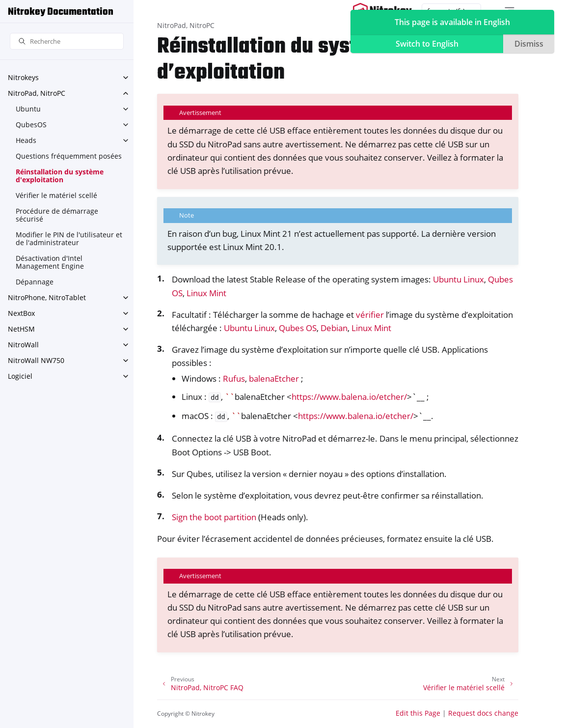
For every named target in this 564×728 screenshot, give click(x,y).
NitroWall (23, 345)
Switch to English (427, 44)
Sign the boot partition (214, 517)
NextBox (21, 313)
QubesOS (31, 125)
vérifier (370, 315)
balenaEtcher (274, 378)
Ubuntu (28, 109)
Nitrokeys (23, 77)
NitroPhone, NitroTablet (47, 297)
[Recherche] (67, 42)
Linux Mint (206, 293)
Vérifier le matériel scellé (56, 195)
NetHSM (21, 329)
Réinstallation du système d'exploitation (60, 176)
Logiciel (20, 376)
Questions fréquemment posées (69, 156)
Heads (26, 140)
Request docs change (483, 713)
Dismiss (529, 44)
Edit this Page (418, 713)
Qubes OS (298, 328)
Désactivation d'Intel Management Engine (50, 262)
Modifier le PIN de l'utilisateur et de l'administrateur (69, 238)
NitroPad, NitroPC (37, 93)
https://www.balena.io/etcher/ (349, 397)
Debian (334, 328)
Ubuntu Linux (458, 279)
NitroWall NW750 (36, 360)
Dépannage (35, 282)
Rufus (234, 378)
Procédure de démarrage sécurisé (57, 215)
